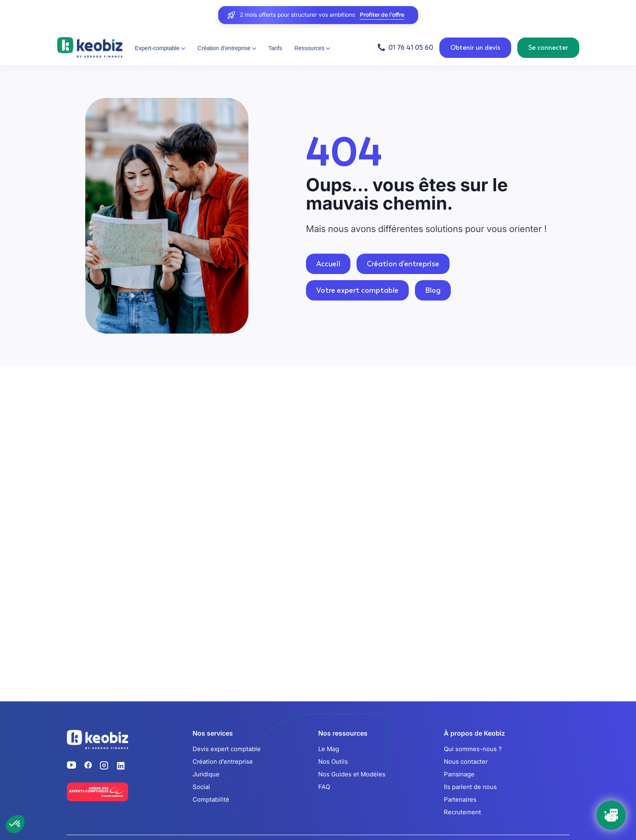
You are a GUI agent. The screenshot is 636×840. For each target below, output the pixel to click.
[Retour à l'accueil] (90, 48)
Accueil (328, 264)
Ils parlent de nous (470, 787)
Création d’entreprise (223, 762)
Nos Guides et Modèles (352, 774)
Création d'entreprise (403, 264)
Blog (433, 290)
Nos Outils (333, 762)
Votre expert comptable (357, 290)
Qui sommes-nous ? (473, 749)
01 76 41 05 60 (411, 48)
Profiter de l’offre (382, 15)
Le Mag (329, 749)
